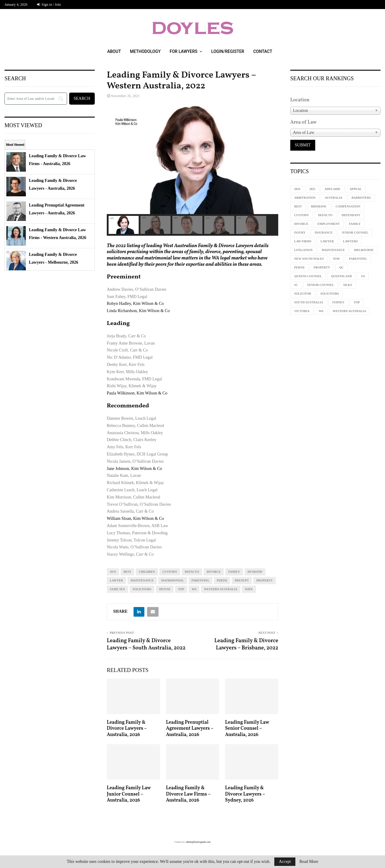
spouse (165, 589)
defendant (351, 215)
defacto (192, 572)
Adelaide (333, 189)
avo (113, 572)
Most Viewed (15, 145)
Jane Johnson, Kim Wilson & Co (134, 469)
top (181, 589)
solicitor (303, 294)
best (128, 572)
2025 (313, 189)
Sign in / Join (49, 5)
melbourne (364, 250)
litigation (303, 250)
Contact (263, 51)
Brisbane (319, 206)
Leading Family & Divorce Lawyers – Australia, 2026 (127, 729)
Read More (309, 862)
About (114, 51)
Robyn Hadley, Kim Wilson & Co (135, 304)
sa (363, 276)
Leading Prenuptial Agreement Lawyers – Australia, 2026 (190, 729)
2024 (297, 189)
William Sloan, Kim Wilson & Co (135, 518)
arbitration (305, 198)
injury (300, 233)
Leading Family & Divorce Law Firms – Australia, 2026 (188, 794)
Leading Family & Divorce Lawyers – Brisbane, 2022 (246, 644)
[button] (124, 225)
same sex (117, 589)
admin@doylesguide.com (198, 842)
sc (296, 285)
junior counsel (355, 233)
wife (249, 589)
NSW (336, 259)
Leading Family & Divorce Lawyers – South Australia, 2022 (146, 644)
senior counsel (320, 285)
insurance (323, 233)
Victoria (302, 311)
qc (342, 267)
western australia (221, 589)
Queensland (341, 276)
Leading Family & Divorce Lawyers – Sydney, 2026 (245, 794)
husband (255, 572)
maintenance (142, 580)
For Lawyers (183, 51)
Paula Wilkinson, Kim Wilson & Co (137, 393)
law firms (303, 241)
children (147, 572)
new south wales (309, 259)
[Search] (36, 99)
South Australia (309, 302)
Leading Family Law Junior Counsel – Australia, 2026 (129, 794)
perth (222, 580)
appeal (356, 189)
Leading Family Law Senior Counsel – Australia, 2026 (247, 729)
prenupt (242, 580)
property (265, 580)
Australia (333, 198)
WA (194, 589)
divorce (214, 572)
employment (329, 224)
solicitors (142, 589)
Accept (285, 862)
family (234, 572)
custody (170, 572)
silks (348, 285)
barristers (361, 198)
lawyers (350, 241)
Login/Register (228, 51)
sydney (338, 302)
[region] (192, 170)
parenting (200, 580)
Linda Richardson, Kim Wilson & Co (138, 311)
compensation (348, 206)
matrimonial (173, 580)
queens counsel (308, 276)
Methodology (145, 51)
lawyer (116, 580)
